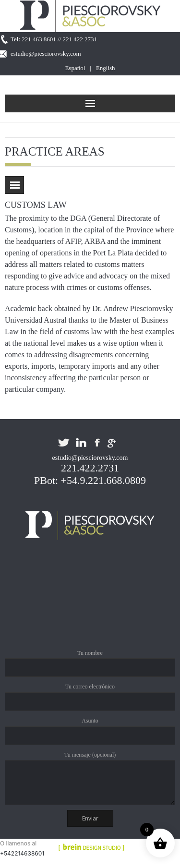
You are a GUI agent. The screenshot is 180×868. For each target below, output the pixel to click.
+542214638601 (22, 853)
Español (75, 68)
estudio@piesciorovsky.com (46, 54)
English (106, 68)
